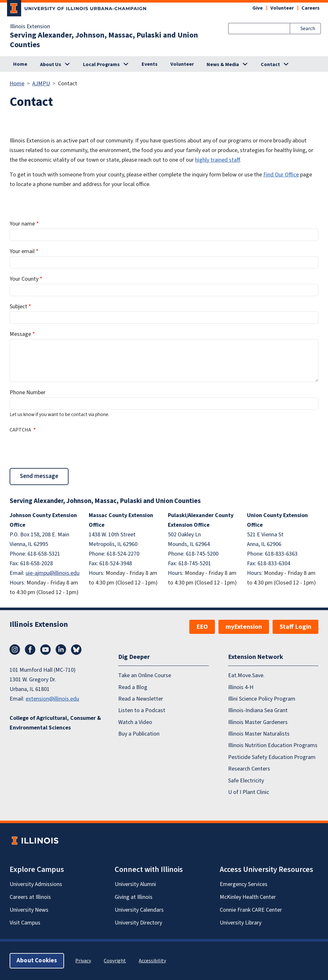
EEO (202, 627)
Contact (270, 64)
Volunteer (282, 8)
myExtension (244, 627)
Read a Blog (133, 687)
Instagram (15, 650)
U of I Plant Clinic (249, 792)
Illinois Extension (30, 27)
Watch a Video (135, 722)
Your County (24, 279)
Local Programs (101, 64)
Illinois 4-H (241, 687)
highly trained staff (217, 160)
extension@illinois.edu (52, 699)
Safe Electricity (246, 780)
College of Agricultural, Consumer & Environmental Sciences (55, 723)
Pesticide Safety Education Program (272, 757)
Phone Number (28, 392)
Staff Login (295, 627)
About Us (51, 64)
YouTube (45, 650)
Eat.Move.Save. (246, 675)
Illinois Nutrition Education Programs (273, 745)
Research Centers (249, 769)
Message (20, 334)
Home (20, 64)
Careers (311, 8)
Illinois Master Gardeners (258, 722)
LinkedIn (61, 650)
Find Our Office (281, 175)
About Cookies (37, 961)
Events (150, 64)
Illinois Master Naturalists (259, 734)
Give (258, 8)
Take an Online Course (145, 675)
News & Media (223, 64)
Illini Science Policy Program (262, 699)
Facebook (30, 650)
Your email (22, 251)
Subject (18, 307)
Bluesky (76, 650)
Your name (22, 224)
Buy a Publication (139, 734)
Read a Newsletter (141, 699)
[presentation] (58, 450)
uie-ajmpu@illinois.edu (53, 573)
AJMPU (41, 84)
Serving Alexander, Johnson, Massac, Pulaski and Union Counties (104, 40)
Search (308, 29)
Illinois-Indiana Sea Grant (258, 710)
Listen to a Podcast (142, 710)
